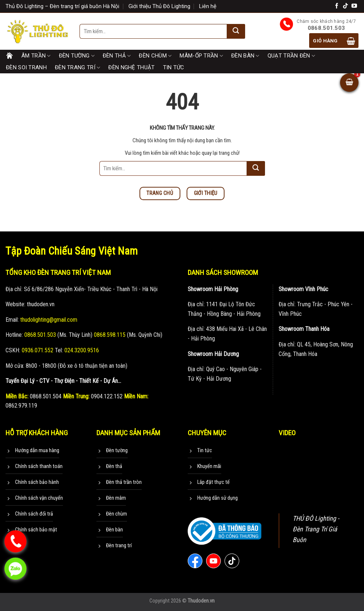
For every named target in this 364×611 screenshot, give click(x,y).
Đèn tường (77, 56)
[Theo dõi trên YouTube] (354, 6)
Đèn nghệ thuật (131, 67)
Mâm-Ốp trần (201, 56)
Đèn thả (117, 56)
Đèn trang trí (77, 68)
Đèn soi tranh (26, 67)
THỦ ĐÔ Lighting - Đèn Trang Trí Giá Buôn (316, 529)
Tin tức (174, 67)
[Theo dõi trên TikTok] (345, 6)
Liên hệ (208, 6)
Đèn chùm (155, 56)
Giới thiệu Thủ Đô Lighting (159, 6)
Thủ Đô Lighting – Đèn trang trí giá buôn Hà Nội (62, 6)
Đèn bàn (245, 56)
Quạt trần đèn (291, 56)
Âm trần (36, 56)
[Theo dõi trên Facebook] (337, 6)
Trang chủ (10, 56)
